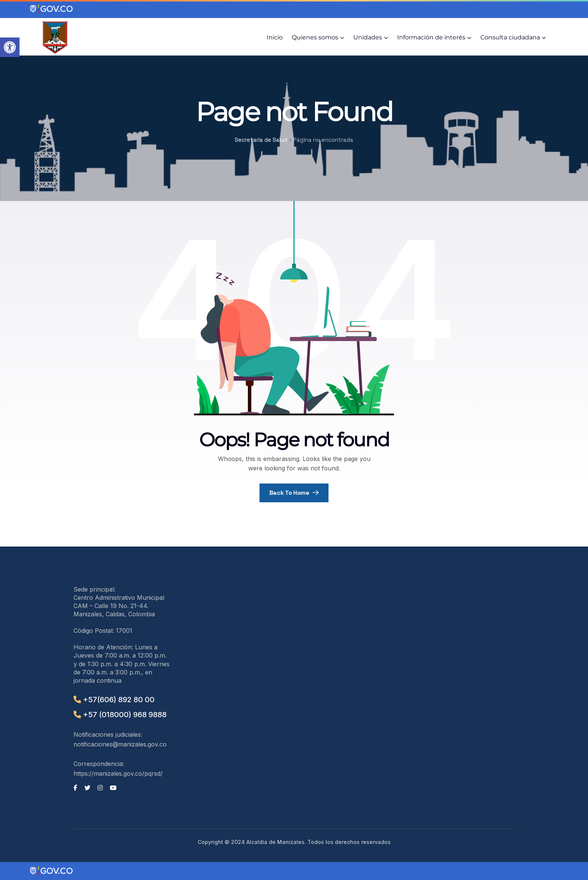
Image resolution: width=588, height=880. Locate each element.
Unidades (368, 37)
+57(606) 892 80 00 (114, 700)
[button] (10, 47)
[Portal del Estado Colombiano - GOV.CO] (52, 9)
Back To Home (294, 493)
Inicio (275, 37)
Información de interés (431, 37)
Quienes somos (315, 37)
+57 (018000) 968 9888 (120, 715)
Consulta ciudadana (510, 37)
